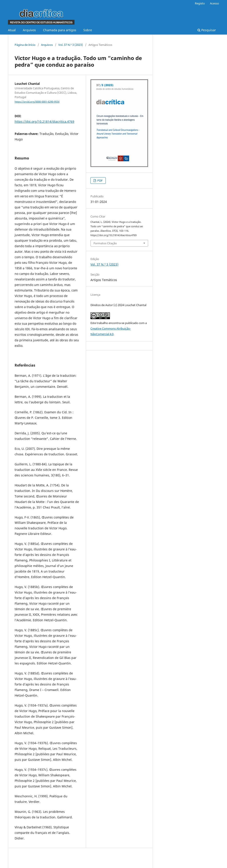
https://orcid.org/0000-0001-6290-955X (37, 102)
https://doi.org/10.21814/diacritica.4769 (44, 121)
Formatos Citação (105, 243)
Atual (12, 30)
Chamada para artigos (60, 30)
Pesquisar (207, 30)
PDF (100, 181)
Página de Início (25, 45)
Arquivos (29, 30)
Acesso (214, 3)
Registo (200, 3)
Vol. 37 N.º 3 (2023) (71, 45)
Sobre (88, 30)
